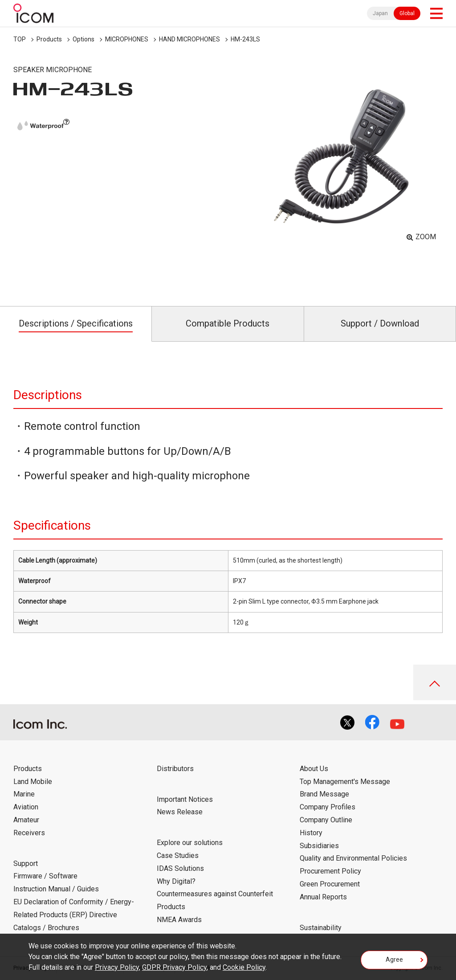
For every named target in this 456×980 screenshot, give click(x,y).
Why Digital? (176, 881)
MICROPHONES (127, 39)
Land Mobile (33, 782)
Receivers (29, 833)
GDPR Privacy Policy (174, 967)
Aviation (26, 807)
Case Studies (178, 855)
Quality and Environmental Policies (353, 858)
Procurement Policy (330, 871)
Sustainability (321, 928)
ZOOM (426, 237)
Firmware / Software (45, 876)
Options (83, 39)
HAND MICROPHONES (189, 39)
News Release (180, 812)
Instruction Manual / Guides (56, 889)
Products (49, 39)
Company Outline (326, 820)
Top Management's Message (345, 782)
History (311, 833)
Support (26, 864)
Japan (380, 13)
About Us (314, 769)
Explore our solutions (190, 843)
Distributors (175, 769)
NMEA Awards (179, 920)
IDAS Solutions (180, 868)
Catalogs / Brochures (46, 928)
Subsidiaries (319, 846)
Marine (24, 794)
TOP (20, 39)
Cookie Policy (244, 967)
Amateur (26, 820)
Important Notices (185, 799)
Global (407, 13)
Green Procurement (330, 884)
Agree (394, 960)
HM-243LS (245, 39)
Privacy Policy (117, 967)
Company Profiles (328, 807)
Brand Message (324, 794)
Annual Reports (323, 897)
